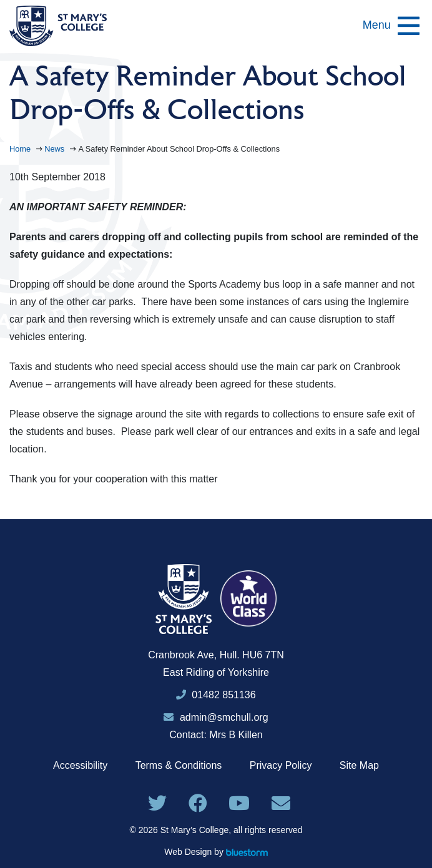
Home (21, 149)
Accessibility (80, 765)
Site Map (359, 765)
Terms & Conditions (179, 765)
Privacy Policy (281, 765)
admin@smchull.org (216, 717)
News (56, 149)
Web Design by (216, 852)
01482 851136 (223, 695)
